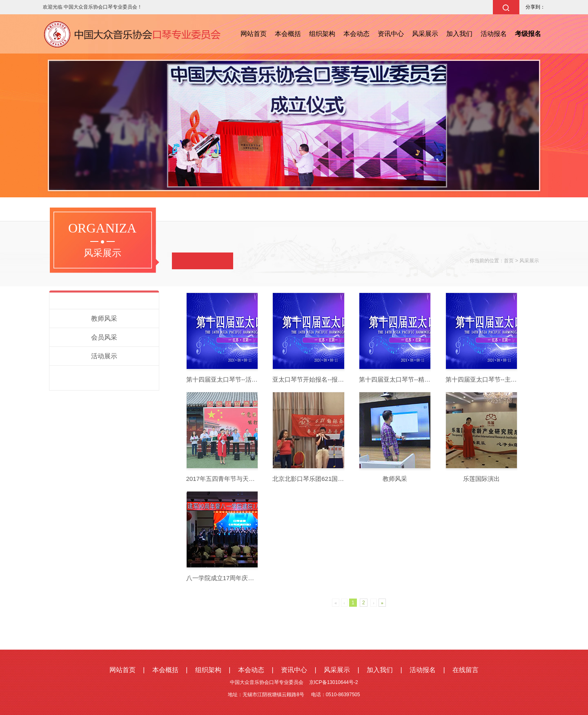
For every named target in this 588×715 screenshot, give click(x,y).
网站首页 (254, 34)
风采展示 (425, 34)
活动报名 (494, 34)
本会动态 (356, 34)
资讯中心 (391, 34)
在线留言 (465, 670)
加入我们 (459, 34)
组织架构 (322, 34)
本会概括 (288, 34)
